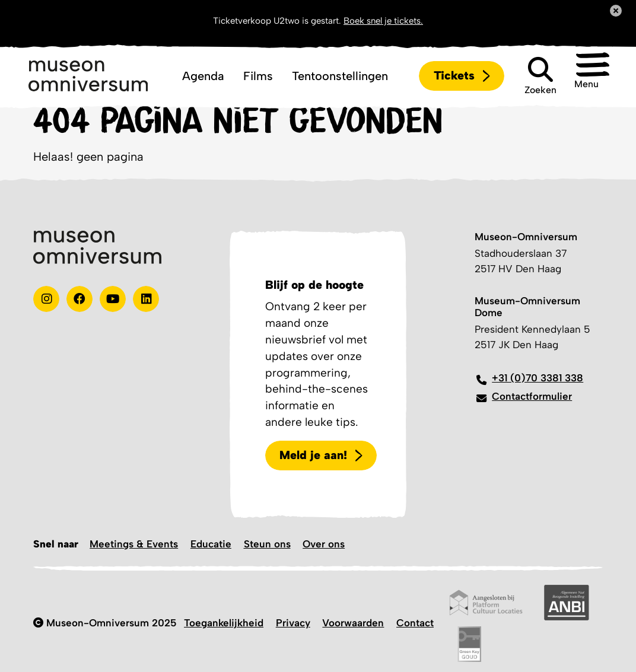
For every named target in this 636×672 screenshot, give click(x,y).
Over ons (324, 544)
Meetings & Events (134, 544)
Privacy (293, 623)
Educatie (211, 544)
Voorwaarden (353, 623)
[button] (582, 76)
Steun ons (267, 544)
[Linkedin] (146, 299)
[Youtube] (113, 299)
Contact (415, 623)
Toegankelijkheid (224, 623)
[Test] (79, 299)
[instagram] (46, 299)
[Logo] (88, 76)
